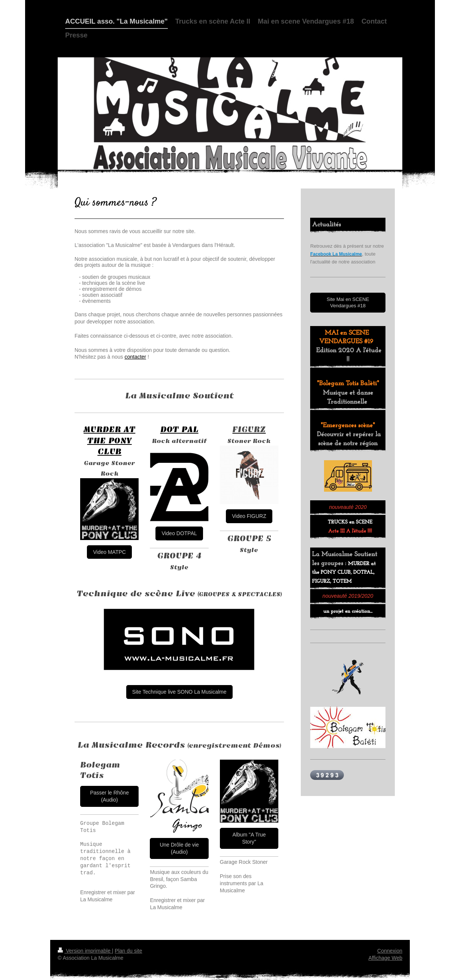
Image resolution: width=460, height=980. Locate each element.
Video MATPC (109, 552)
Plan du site (128, 951)
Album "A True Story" (249, 838)
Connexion (390, 951)
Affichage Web (385, 958)
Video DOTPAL (179, 533)
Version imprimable (85, 951)
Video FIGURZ (249, 516)
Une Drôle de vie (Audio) (179, 848)
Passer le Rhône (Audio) (109, 796)
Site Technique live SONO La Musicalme (179, 692)
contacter (135, 357)
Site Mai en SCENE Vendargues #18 (348, 303)
